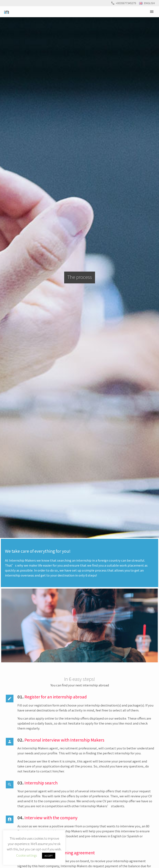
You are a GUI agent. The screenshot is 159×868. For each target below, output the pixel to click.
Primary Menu (152, 12)
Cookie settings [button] (26, 855)
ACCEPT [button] (49, 856)
